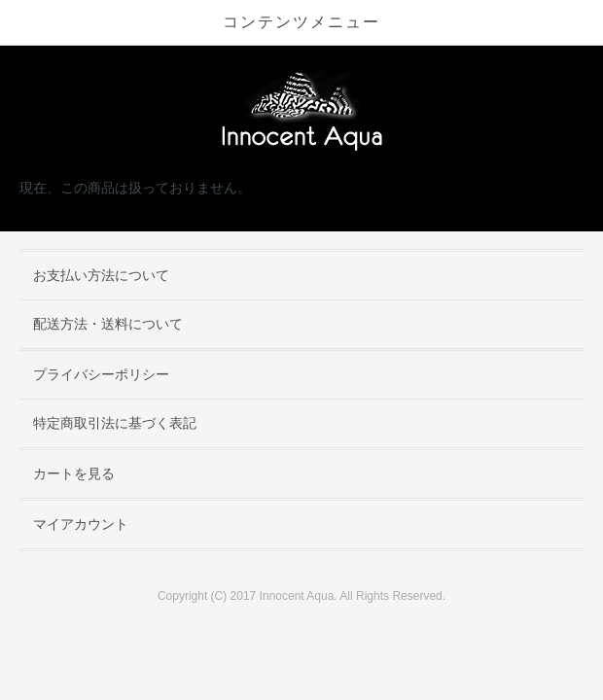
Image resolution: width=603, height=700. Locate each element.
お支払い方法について (101, 275)
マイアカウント (81, 524)
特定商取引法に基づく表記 (115, 423)
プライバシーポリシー (101, 374)
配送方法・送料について (108, 324)
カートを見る (74, 473)
